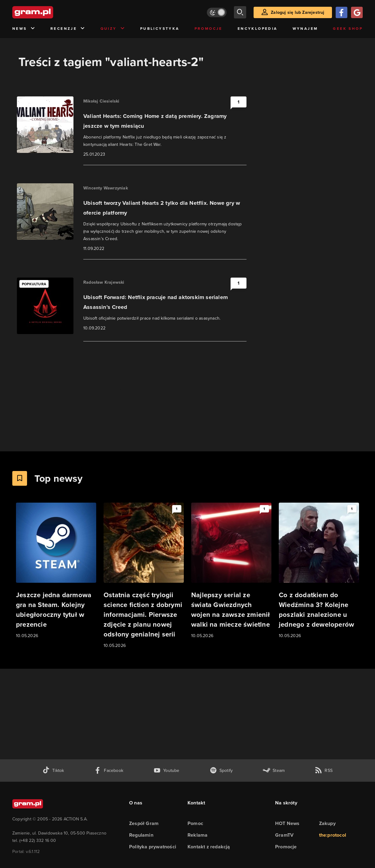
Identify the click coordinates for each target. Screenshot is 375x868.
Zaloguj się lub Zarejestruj (298, 12)
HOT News (287, 823)
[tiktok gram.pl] (53, 771)
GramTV (284, 835)
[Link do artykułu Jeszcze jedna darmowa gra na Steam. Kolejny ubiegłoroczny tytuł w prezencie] (56, 571)
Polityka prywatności (153, 847)
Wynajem (305, 29)
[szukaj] (240, 12)
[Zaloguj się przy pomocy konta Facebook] (341, 12)
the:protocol (333, 835)
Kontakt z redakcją (209, 847)
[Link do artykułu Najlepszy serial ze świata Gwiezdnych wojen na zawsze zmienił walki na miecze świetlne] (231, 571)
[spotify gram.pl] (221, 771)
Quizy (113, 29)
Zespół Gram (144, 823)
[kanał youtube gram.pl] (166, 771)
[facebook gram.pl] (109, 771)
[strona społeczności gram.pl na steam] (274, 771)
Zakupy (327, 823)
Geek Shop (348, 29)
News (24, 29)
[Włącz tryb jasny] (217, 12)
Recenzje (68, 29)
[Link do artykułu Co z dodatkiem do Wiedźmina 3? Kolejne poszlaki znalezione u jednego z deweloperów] (319, 571)
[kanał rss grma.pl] (324, 771)
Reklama (197, 835)
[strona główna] (48, 12)
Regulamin (141, 835)
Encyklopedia (258, 29)
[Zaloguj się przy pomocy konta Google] (357, 12)
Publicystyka (160, 29)
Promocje (209, 29)
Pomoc (195, 823)
